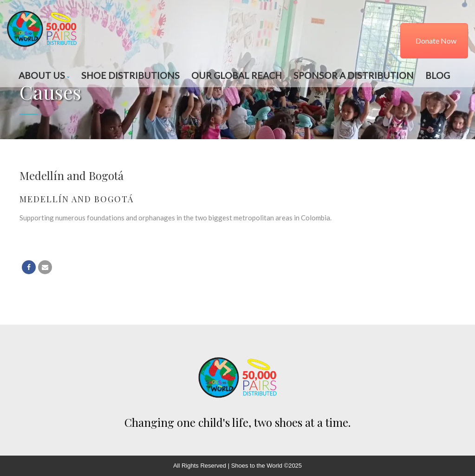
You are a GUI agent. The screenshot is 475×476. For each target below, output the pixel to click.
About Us (44, 75)
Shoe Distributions (130, 75)
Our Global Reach (237, 75)
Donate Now (436, 41)
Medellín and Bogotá (77, 199)
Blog (438, 75)
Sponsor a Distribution (354, 75)
